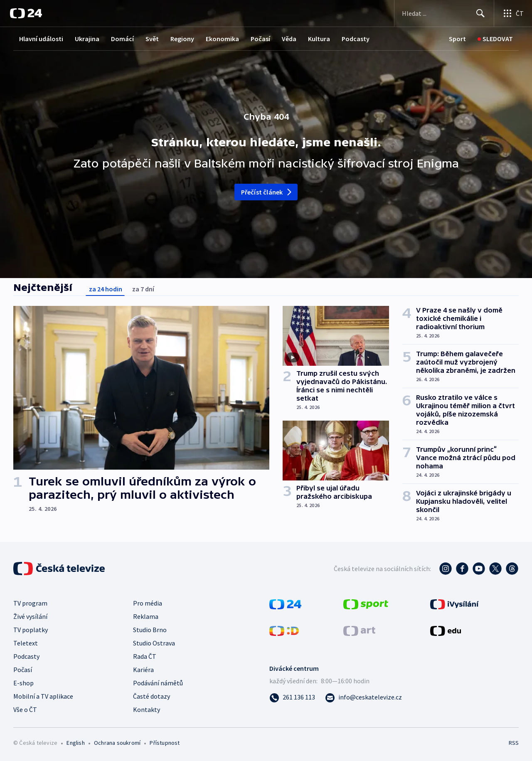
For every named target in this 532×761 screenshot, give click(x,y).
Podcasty (356, 39)
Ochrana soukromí (117, 743)
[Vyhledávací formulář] (444, 13)
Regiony (182, 39)
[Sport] (457, 39)
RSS (514, 743)
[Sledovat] (495, 39)
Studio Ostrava (154, 643)
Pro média (148, 603)
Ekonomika (222, 39)
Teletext (26, 643)
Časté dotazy (151, 696)
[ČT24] (26, 13)
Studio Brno (150, 630)
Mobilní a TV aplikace (43, 696)
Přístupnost (165, 743)
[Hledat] (480, 13)
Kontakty (147, 709)
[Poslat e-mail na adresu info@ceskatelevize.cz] (363, 697)
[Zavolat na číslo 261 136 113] (292, 697)
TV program (30, 603)
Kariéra (143, 670)
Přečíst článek (267, 192)
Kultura (319, 39)
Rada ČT (145, 656)
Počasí (260, 39)
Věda (289, 39)
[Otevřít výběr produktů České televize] (513, 13)
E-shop (23, 683)
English (75, 743)
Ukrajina (87, 39)
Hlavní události (41, 39)
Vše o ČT (25, 709)
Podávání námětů (158, 683)
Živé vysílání (30, 616)
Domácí (122, 39)
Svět (152, 39)
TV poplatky (31, 630)
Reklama (146, 616)
